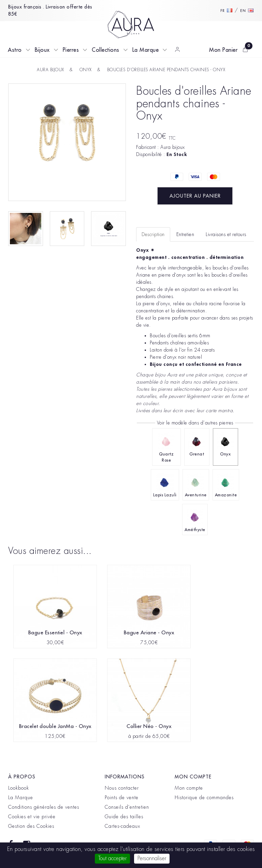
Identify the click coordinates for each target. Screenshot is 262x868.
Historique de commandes (204, 797)
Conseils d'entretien (127, 807)
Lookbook (19, 788)
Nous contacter (122, 788)
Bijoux (42, 50)
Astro (15, 50)
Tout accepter (112, 858)
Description (153, 234)
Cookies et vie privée (32, 817)
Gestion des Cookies (31, 826)
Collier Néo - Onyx (149, 726)
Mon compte (189, 788)
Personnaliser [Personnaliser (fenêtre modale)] (152, 858)
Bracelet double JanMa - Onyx (55, 726)
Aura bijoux (173, 147)
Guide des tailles (124, 817)
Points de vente (122, 797)
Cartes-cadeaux (122, 826)
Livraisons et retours (226, 234)
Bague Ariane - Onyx (149, 633)
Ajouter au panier (195, 196)
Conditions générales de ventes (44, 807)
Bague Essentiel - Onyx (55, 633)
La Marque (146, 50)
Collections (106, 50)
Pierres (71, 50)
